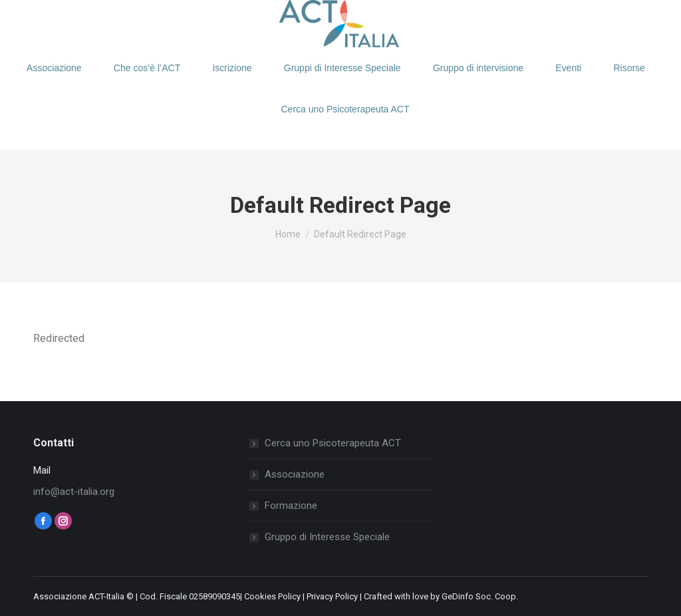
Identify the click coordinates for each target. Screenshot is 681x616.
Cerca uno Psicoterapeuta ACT (333, 443)
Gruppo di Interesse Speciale (327, 537)
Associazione (295, 474)
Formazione (291, 506)
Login (65, 15)
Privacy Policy (332, 596)
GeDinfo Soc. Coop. (480, 596)
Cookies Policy (272, 596)
